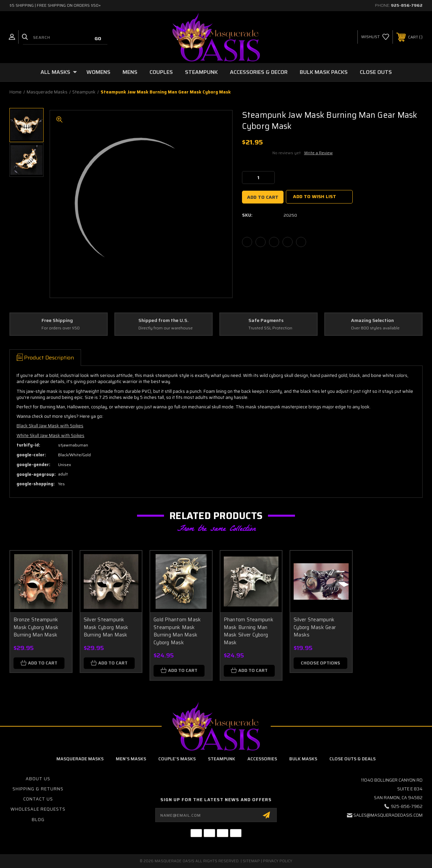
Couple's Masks (177, 759)
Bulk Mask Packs (324, 72)
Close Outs (376, 72)
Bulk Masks (303, 759)
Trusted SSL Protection (270, 328)
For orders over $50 (61, 328)
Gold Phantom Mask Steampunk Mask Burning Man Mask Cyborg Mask (177, 631)
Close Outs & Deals (353, 759)
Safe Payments (266, 321)
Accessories (262, 759)
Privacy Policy (278, 861)
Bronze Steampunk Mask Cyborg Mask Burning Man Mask (36, 627)
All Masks (59, 72)
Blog (38, 820)
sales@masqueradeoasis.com (388, 815)
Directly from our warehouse (166, 328)
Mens (130, 72)
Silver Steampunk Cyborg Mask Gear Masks (315, 627)
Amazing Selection (372, 321)
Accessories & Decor (259, 72)
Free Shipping (57, 321)
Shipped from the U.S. (164, 321)
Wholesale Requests (38, 809)
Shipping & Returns (38, 789)
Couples (161, 72)
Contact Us (38, 799)
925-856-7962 (407, 5)
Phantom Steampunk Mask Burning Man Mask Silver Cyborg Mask (249, 631)
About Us (38, 779)
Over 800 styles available (375, 328)
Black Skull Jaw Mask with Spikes (50, 426)
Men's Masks (131, 759)
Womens (98, 72)
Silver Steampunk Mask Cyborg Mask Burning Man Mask (106, 627)
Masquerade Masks (80, 759)
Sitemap (251, 861)
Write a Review (318, 153)
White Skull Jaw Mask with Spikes (50, 436)
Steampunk (201, 72)
